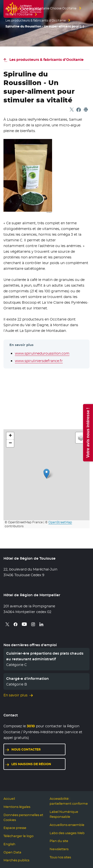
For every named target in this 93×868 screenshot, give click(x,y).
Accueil (11, 8)
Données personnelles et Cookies (23, 817)
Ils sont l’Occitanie (19, 14)
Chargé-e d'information (28, 679)
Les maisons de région (38, 764)
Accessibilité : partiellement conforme (69, 801)
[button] (46, 474)
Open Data (12, 852)
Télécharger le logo (18, 836)
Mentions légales (17, 807)
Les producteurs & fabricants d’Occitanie (36, 21)
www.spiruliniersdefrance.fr (39, 361)
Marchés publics (16, 860)
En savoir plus (15, 695)
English (9, 844)
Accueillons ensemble (67, 825)
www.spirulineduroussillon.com (42, 353)
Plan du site (59, 841)
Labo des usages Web (67, 833)
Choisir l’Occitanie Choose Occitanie (49, 8)
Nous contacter (38, 749)
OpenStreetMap (60, 522)
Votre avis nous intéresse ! (88, 433)
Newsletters (59, 849)
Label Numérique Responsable (64, 814)
